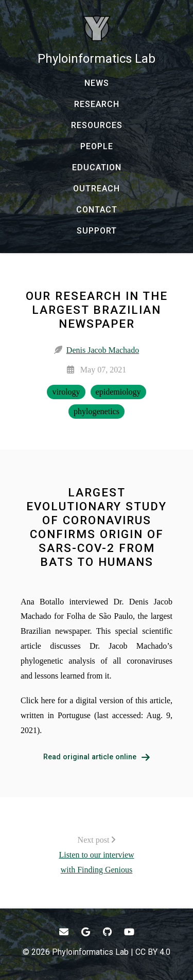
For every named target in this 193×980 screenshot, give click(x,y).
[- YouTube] (129, 932)
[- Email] (64, 932)
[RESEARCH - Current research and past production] (97, 104)
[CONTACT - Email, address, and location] (97, 210)
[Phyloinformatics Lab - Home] (97, 41)
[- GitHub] (108, 932)
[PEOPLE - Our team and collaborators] (97, 147)
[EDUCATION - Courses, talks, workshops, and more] (97, 168)
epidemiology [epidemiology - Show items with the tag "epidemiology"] (118, 392)
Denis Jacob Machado (103, 350)
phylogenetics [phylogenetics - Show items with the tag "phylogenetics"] (97, 411)
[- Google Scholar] (86, 932)
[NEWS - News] (97, 83)
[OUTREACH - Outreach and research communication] (97, 189)
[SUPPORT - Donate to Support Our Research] (97, 231)
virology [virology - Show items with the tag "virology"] (66, 392)
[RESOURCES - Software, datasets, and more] (97, 126)
